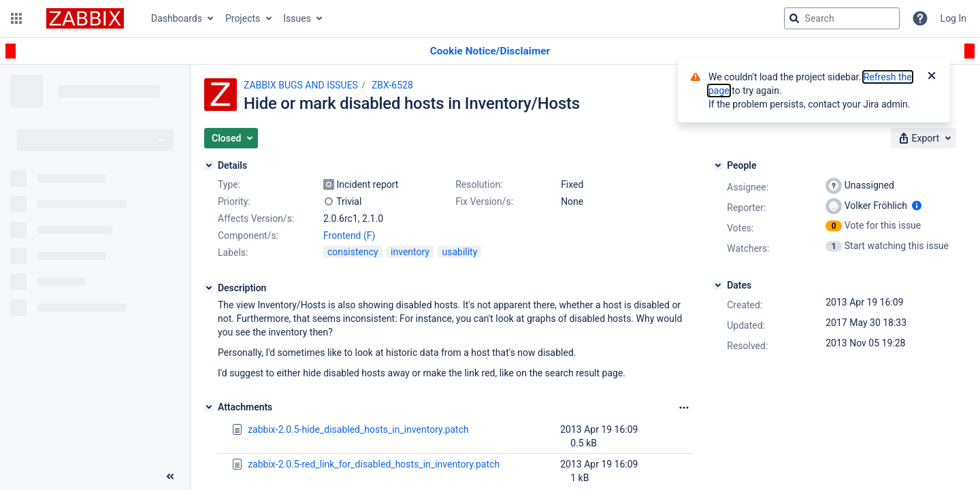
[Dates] (718, 285)
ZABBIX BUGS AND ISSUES (301, 85)
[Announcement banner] (490, 51)
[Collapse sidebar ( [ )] (170, 476)
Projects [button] (243, 18)
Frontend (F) (349, 235)
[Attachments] (209, 407)
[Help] (920, 18)
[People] (718, 165)
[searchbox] (842, 18)
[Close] (932, 77)
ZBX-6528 (392, 85)
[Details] (209, 165)
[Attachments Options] (684, 408)
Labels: (233, 252)
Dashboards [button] (177, 18)
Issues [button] (297, 18)
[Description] (209, 288)
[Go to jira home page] (85, 18)
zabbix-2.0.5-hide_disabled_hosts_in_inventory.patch (358, 429)
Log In (953, 18)
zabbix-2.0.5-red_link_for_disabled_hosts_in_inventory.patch (374, 464)
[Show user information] (917, 206)
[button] (16, 18)
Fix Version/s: (484, 201)
